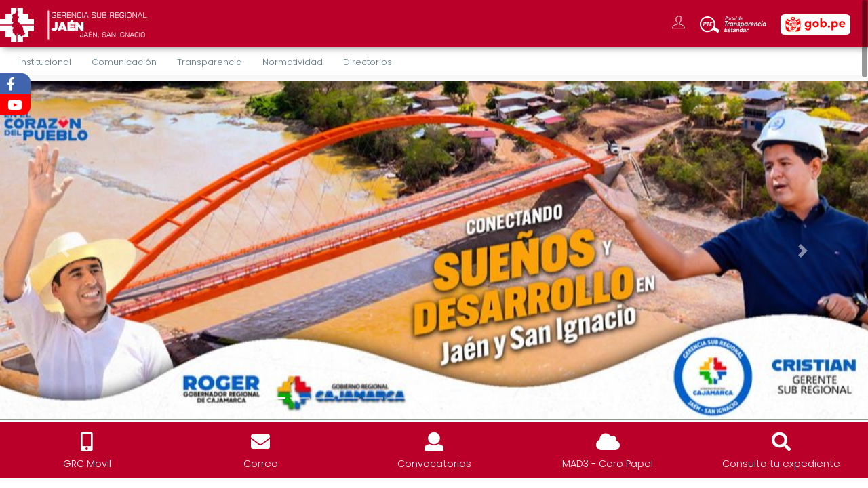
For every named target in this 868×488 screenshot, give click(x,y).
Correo (261, 464)
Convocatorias (434, 464)
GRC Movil (87, 464)
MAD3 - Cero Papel (608, 464)
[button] (65, 251)
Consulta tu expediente (781, 464)
